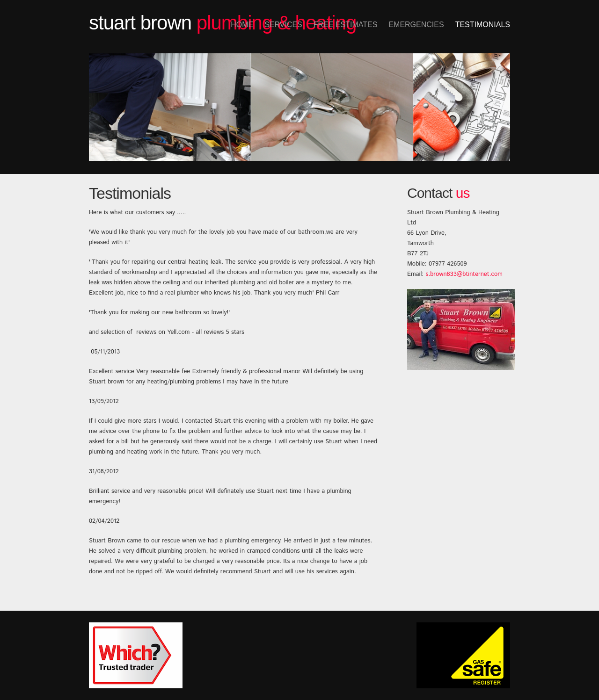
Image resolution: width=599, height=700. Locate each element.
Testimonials (483, 25)
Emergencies (416, 25)
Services (283, 25)
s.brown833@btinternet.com (464, 274)
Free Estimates (346, 25)
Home (242, 25)
